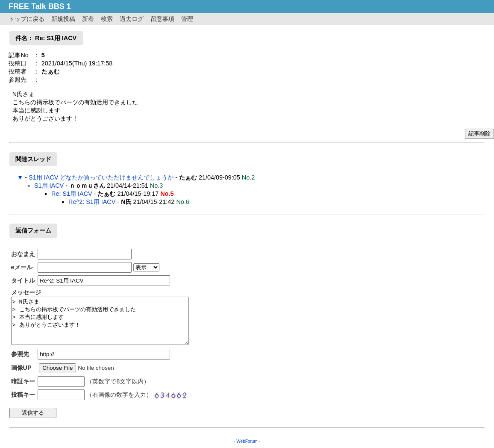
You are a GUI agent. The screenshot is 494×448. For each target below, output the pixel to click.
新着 (88, 19)
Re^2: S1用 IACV (92, 202)
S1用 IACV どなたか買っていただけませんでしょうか (101, 177)
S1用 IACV (49, 186)
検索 (107, 19)
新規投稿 (63, 19)
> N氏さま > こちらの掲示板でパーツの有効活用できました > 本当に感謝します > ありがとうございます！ (100, 321)
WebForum (247, 441)
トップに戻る (26, 19)
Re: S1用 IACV (72, 194)
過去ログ (132, 19)
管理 (187, 19)
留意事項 (162, 19)
